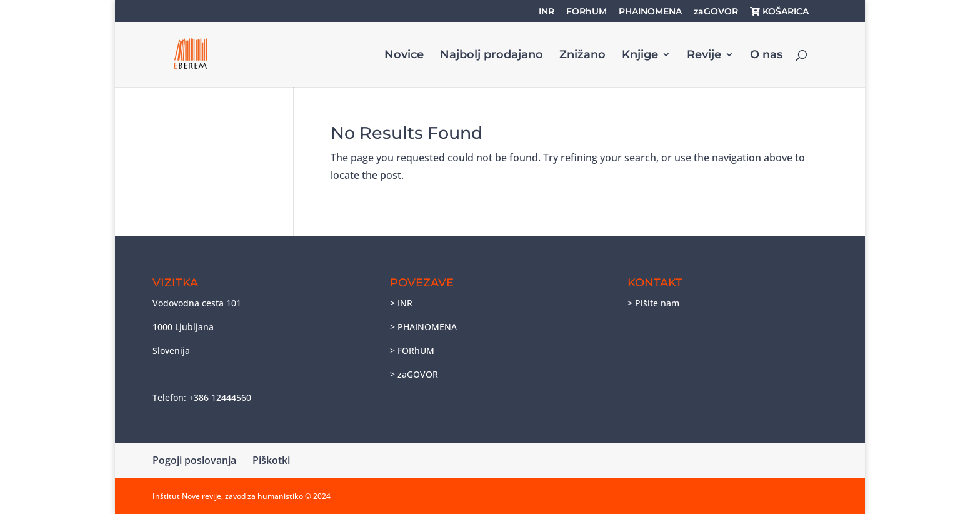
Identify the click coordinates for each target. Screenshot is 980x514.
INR (547, 12)
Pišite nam (657, 303)
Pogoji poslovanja (194, 460)
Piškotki (271, 460)
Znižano (582, 56)
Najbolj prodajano (492, 56)
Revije (704, 56)
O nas (766, 56)
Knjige (640, 56)
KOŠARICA (779, 12)
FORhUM (587, 12)
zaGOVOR (716, 12)
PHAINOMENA (650, 12)
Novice (404, 56)
